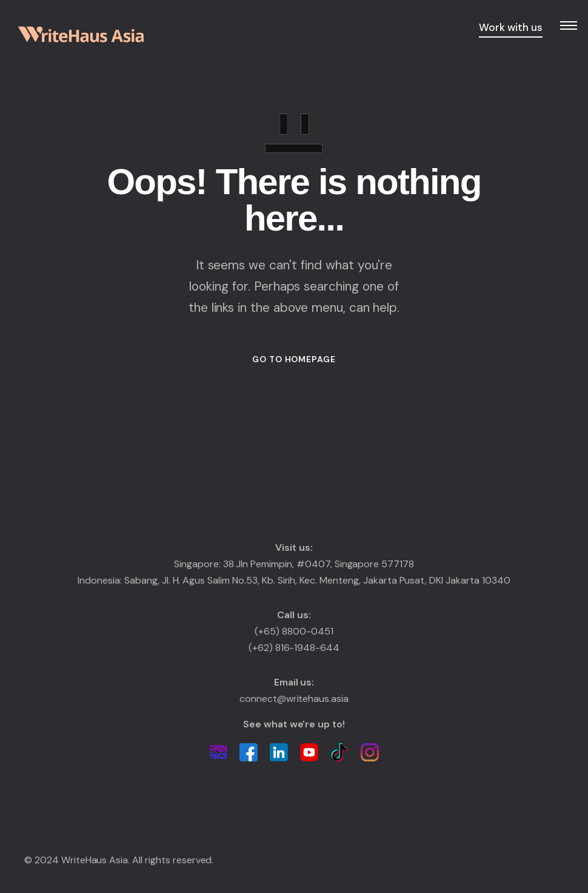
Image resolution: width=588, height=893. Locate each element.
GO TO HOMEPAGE (294, 359)
